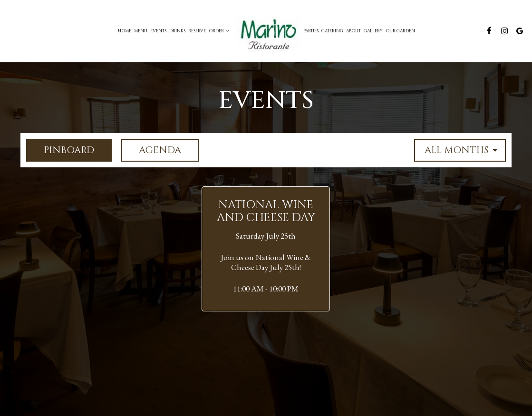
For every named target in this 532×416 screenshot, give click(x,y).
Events (158, 31)
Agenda (151, 150)
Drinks (177, 31)
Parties (311, 31)
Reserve (197, 31)
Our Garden (400, 31)
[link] (266, 31)
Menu (141, 31)
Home (125, 31)
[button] (266, 249)
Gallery (373, 31)
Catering (332, 31)
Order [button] (219, 31)
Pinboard (60, 150)
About (353, 31)
